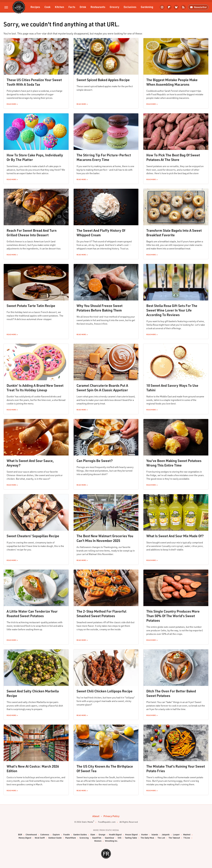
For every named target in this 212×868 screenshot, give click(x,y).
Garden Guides (80, 835)
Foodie (67, 835)
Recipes (35, 7)
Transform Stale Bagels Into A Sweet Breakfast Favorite (174, 233)
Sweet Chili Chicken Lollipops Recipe (105, 691)
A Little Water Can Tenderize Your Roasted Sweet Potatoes (32, 614)
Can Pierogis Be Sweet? (95, 461)
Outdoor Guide (55, 838)
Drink (83, 7)
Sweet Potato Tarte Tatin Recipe (31, 306)
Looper (176, 835)
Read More (11, 104)
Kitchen (59, 7)
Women (98, 841)
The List (161, 838)
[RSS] (183, 7)
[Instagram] (162, 7)
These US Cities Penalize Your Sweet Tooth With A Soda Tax (34, 82)
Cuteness (45, 835)
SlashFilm (97, 838)
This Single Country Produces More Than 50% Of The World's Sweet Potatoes (173, 616)
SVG (119, 838)
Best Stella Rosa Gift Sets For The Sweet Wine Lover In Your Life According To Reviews (172, 310)
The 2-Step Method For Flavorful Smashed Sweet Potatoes (101, 614)
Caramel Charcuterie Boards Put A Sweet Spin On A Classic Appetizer (102, 388)
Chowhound (31, 835)
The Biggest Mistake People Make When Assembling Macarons (172, 82)
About (96, 816)
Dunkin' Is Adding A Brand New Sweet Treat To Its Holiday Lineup (35, 388)
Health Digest (115, 835)
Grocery (114, 7)
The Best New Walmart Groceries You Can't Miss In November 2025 (105, 538)
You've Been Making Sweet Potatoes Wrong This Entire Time (174, 463)
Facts (72, 7)
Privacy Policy (111, 816)
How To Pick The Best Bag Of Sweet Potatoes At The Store (173, 157)
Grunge (102, 835)
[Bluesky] (176, 7)
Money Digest (25, 838)
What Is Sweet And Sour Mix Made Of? (175, 536)
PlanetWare (71, 838)
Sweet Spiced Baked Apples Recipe (103, 80)
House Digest (131, 835)
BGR (20, 835)
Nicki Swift (40, 838)
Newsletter (198, 7)
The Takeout (174, 838)
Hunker (145, 835)
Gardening (147, 7)
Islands (155, 835)
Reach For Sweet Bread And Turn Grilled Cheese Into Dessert (32, 233)
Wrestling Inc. (111, 841)
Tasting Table (131, 838)
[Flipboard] (169, 7)
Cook (47, 7)
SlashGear (109, 838)
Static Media (87, 822)
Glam (93, 835)
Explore (56, 835)
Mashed (187, 835)
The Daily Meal (147, 838)
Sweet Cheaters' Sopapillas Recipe (33, 536)
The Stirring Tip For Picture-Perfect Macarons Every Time (104, 157)
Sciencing (84, 838)
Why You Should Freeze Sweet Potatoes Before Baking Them (100, 308)
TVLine (187, 838)
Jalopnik (166, 835)
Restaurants (98, 7)
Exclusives (130, 7)
